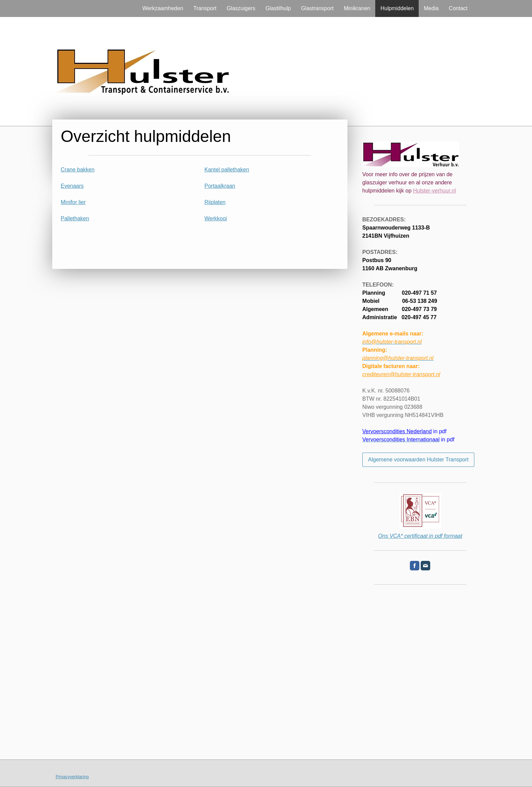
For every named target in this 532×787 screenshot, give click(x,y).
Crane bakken (78, 170)
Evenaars (72, 186)
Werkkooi (216, 218)
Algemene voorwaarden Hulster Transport (418, 460)
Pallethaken (75, 218)
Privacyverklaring (72, 777)
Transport (205, 8)
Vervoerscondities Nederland (397, 431)
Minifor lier (73, 202)
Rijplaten (215, 202)
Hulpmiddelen (397, 8)
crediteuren (401, 374)
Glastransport (317, 8)
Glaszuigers (241, 8)
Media (431, 8)
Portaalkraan (220, 186)
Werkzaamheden (163, 8)
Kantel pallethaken (227, 170)
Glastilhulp (278, 8)
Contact (458, 8)
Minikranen (357, 8)
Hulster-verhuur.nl (434, 191)
